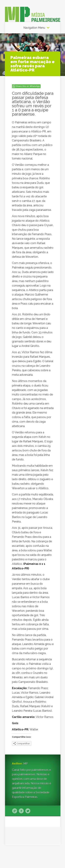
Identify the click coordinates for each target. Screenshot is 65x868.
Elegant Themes (36, 854)
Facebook (21, 811)
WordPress (54, 859)
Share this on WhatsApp (28, 86)
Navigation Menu (34, 28)
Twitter (28, 811)
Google (15, 811)
